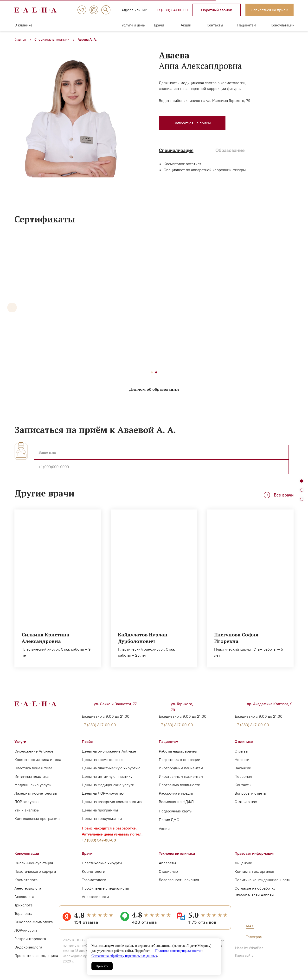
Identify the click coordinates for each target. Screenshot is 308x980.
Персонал (243, 776)
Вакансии (243, 768)
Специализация (176, 150)
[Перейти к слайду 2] (156, 372)
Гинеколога (24, 897)
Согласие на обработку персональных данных (124, 956)
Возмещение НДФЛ (176, 802)
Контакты (215, 25)
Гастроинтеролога (30, 939)
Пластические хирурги (102, 863)
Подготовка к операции (180, 760)
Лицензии (243, 863)
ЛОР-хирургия (27, 802)
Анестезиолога (28, 888)
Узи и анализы (27, 810)
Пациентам (247, 25)
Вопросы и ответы (251, 793)
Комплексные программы (37, 818)
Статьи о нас (246, 802)
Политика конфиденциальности (178, 951)
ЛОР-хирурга (26, 930)
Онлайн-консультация (34, 863)
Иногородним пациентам (181, 768)
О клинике (23, 25)
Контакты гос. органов (254, 871)
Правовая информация (254, 853)
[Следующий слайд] (296, 308)
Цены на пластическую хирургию (111, 768)
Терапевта (23, 913)
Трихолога (23, 905)
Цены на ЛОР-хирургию (103, 793)
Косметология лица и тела (38, 760)
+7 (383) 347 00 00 (172, 10)
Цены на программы (100, 810)
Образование (230, 150)
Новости (242, 760)
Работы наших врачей (178, 751)
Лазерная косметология (36, 793)
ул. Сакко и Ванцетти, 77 (115, 704)
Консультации (283, 25)
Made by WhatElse (249, 948)
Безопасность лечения (179, 880)
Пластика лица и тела (33, 768)
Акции (186, 25)
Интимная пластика (32, 776)
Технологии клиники (177, 853)
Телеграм (254, 937)
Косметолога (26, 880)
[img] (82, 10)
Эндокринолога (28, 947)
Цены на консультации (102, 818)
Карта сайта (244, 955)
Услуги (20, 741)
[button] (217, 10)
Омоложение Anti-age (34, 751)
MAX (250, 926)
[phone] (161, 467)
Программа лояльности (180, 785)
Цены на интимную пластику (107, 776)
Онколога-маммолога (34, 922)
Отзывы (241, 751)
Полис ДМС (169, 820)
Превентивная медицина (36, 955)
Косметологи (93, 871)
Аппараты (167, 863)
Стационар (168, 871)
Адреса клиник (134, 10)
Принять (102, 966)
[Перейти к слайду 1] (152, 372)
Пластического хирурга (35, 871)
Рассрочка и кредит (176, 793)
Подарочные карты (176, 811)
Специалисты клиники (52, 39)
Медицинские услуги (33, 785)
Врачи (159, 25)
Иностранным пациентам (181, 776)
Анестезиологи (95, 897)
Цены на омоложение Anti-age (109, 751)
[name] (161, 452)
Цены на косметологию (103, 760)
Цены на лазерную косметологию (112, 802)
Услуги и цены (134, 25)
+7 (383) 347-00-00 (99, 840)
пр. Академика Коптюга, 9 (270, 704)
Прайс (87, 741)
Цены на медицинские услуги (108, 785)
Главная (20, 39)
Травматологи (94, 880)
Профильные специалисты (105, 888)
